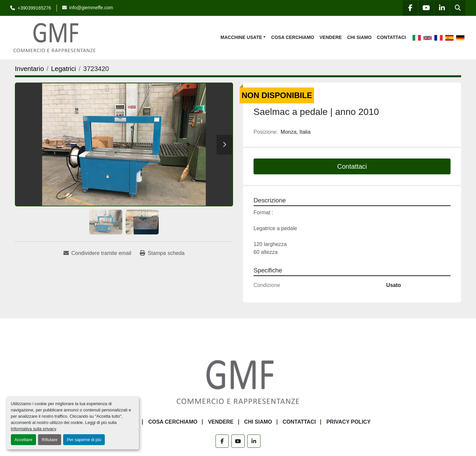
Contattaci (391, 37)
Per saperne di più (84, 440)
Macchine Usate (241, 37)
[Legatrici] (63, 69)
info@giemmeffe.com (91, 8)
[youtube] (426, 8)
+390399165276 (34, 8)
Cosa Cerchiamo (293, 37)
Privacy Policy (348, 422)
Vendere (331, 37)
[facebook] (410, 8)
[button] (243, 37)
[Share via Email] (97, 253)
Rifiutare (50, 440)
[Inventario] (29, 69)
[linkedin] (442, 8)
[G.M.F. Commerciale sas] (238, 382)
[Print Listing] (162, 253)
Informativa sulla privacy (33, 429)
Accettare (23, 440)
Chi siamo (359, 37)
